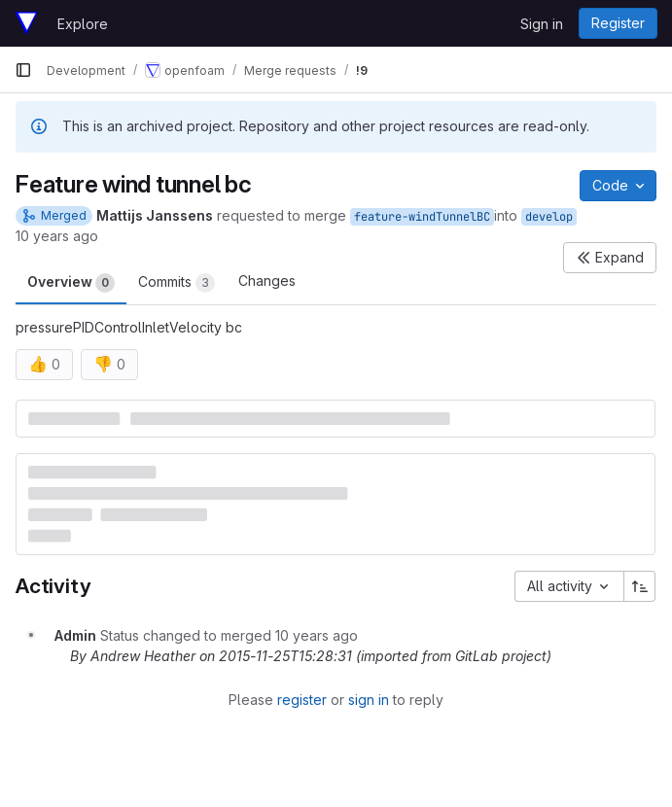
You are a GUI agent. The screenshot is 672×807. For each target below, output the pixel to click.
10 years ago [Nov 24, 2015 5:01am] (57, 236)
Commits (177, 283)
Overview (71, 283)
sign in (369, 700)
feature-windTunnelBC (422, 217)
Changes (267, 281)
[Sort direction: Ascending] (640, 586)
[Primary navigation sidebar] (23, 70)
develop (549, 217)
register (302, 700)
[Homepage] (26, 23)
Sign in (542, 24)
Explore (83, 24)
